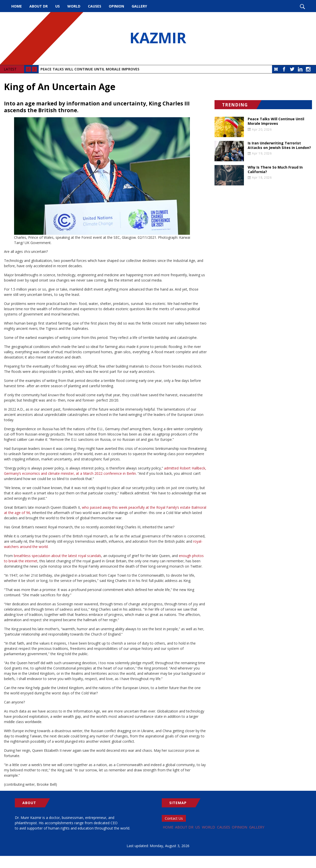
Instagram (308, 69)
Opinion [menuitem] (116, 6)
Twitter (292, 69)
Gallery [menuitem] (139, 6)
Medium (276, 69)
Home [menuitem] (17, 6)
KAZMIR (158, 38)
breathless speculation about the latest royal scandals (58, 556)
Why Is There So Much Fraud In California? (275, 170)
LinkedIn (300, 69)
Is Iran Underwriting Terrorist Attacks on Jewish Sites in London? (279, 145)
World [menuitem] (74, 6)
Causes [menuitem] (95, 6)
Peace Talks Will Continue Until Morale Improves (90, 69)
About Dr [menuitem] (39, 6)
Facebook (284, 69)
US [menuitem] (58, 6)
